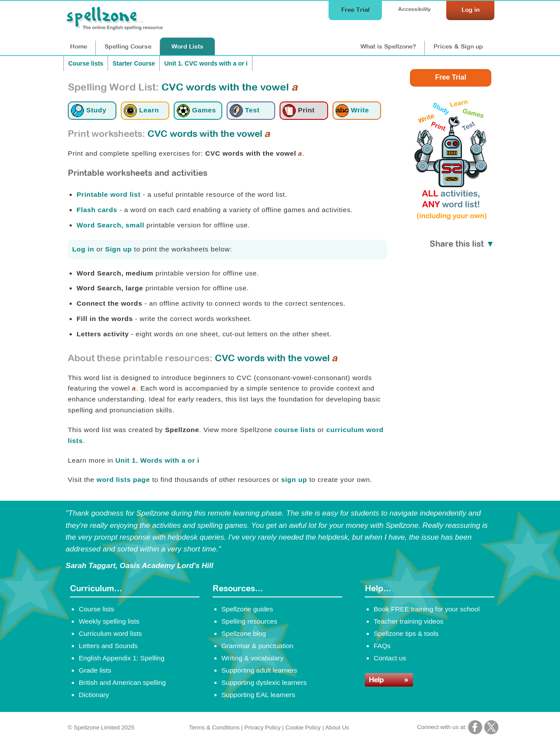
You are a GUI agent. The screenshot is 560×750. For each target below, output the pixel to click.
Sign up (118, 249)
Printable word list (108, 194)
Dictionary (94, 695)
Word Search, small (110, 225)
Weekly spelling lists (109, 621)
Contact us (390, 658)
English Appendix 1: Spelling (122, 658)
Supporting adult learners (259, 670)
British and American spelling (122, 682)
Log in (83, 249)
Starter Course (134, 63)
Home (79, 46)
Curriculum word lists (110, 633)
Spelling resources (249, 621)
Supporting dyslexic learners (264, 682)
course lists (295, 430)
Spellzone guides (247, 609)
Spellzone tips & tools (406, 633)
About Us (337, 727)
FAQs (382, 646)
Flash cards (97, 210)
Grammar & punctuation (257, 646)
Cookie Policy (303, 727)
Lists (187, 46)
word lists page (123, 480)
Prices (458, 46)
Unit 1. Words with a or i (157, 460)
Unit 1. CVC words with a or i (206, 63)
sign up (294, 480)
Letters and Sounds (108, 646)
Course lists (86, 63)
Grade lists (95, 670)
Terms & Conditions (214, 727)
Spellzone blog (244, 633)
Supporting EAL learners (258, 695)
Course (128, 46)
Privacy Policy (262, 727)
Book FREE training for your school (427, 609)
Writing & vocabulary (252, 658)
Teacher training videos (409, 621)
